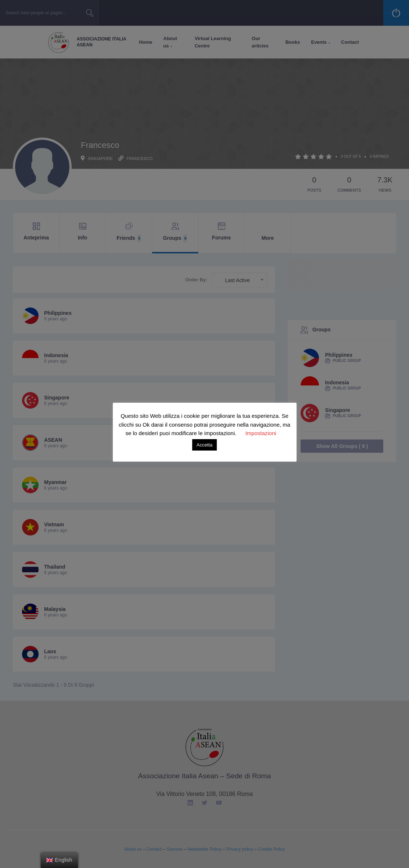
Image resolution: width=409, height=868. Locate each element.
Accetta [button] (204, 445)
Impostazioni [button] (261, 433)
